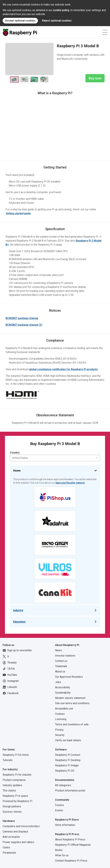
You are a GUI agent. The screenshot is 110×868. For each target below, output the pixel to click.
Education (19, 622)
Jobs (58, 682)
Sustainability (63, 693)
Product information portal (70, 791)
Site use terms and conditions (72, 703)
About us (60, 672)
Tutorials (8, 760)
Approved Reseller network (70, 483)
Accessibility (63, 687)
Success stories (12, 812)
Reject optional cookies (57, 21)
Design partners (12, 806)
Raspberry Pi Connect (68, 755)
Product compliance (14, 780)
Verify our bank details (68, 740)
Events (59, 810)
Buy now (95, 78)
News (58, 650)
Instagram (11, 681)
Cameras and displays (15, 832)
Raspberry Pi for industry (17, 775)
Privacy (59, 730)
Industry (18, 610)
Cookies (60, 714)
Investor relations (65, 656)
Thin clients (9, 791)
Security (60, 735)
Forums (59, 805)
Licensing (61, 719)
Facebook (11, 693)
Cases (6, 847)
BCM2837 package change (22, 318)
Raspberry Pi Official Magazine (73, 845)
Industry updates (12, 785)
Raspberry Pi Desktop (68, 760)
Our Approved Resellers (69, 677)
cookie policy (61, 10)
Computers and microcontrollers (21, 826)
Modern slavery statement (70, 698)
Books (59, 850)
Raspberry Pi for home (16, 755)
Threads (10, 663)
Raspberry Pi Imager (67, 765)
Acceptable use (64, 709)
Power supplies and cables (18, 842)
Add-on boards (11, 837)
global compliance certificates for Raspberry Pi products (63, 369)
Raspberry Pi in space (15, 796)
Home (17, 471)
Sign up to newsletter (17, 650)
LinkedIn (10, 687)
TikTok (9, 669)
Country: (15, 453)
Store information (65, 825)
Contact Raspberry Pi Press (71, 861)
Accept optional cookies (20, 21)
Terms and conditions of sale (72, 724)
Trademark (61, 666)
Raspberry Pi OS (65, 771)
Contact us (61, 661)
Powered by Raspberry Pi (17, 801)
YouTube (10, 675)
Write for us (62, 855)
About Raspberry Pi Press (70, 839)
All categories (63, 785)
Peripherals (9, 853)
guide (18, 213)
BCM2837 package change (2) (24, 325)
